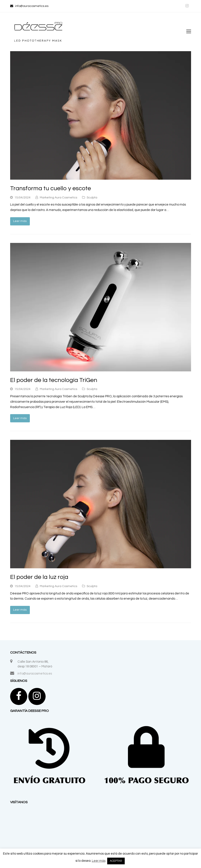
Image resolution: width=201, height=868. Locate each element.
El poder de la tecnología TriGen (54, 380)
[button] (189, 32)
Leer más (20, 221)
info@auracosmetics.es (35, 674)
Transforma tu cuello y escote (51, 188)
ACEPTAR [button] (116, 861)
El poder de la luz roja (39, 577)
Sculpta (92, 198)
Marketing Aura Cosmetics (58, 198)
